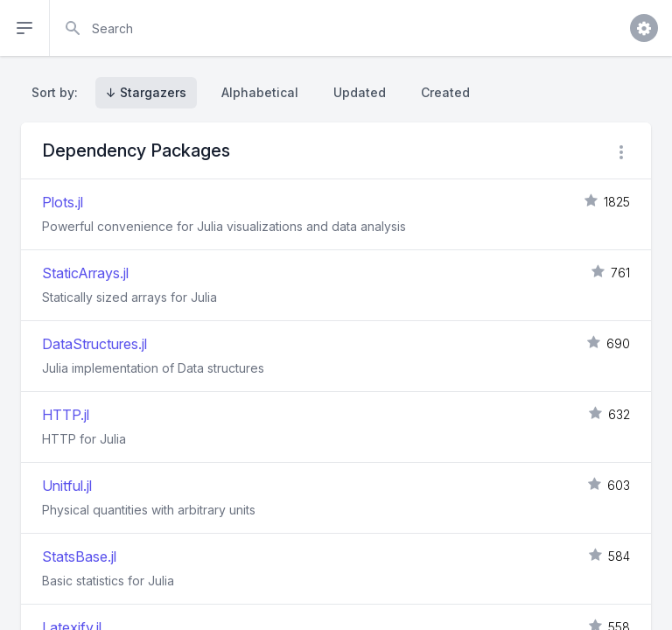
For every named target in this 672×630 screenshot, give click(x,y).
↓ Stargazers (146, 92)
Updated (360, 92)
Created (445, 92)
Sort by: (58, 92)
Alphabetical (260, 92)
